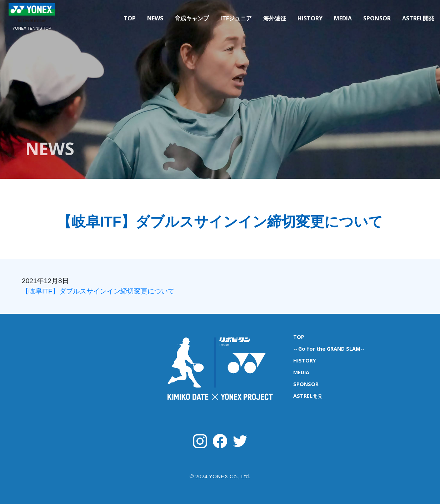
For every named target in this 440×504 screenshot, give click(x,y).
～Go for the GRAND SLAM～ (329, 349)
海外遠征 (275, 18)
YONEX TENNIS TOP (32, 28)
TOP (130, 18)
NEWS (155, 18)
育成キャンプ (192, 18)
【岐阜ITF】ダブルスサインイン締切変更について (102, 291)
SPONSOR (377, 18)
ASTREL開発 (418, 18)
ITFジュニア (236, 18)
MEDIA (343, 18)
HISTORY (310, 18)
